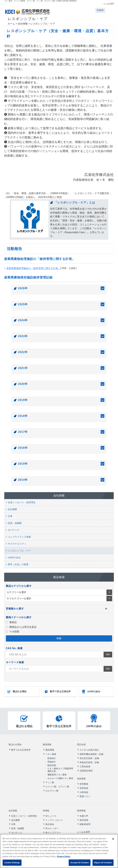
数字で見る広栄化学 (57, 692)
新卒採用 (84, 814)
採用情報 (81, 805)
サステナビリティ (17, 544)
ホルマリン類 (52, 789)
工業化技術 (85, 764)
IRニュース (51, 810)
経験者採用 (85, 818)
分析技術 (84, 788)
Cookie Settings (12, 863)
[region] (59, 851)
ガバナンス (14, 530)
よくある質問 (109, 4)
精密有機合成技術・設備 (91, 752)
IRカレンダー (52, 822)
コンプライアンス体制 (19, 537)
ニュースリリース (86, 830)
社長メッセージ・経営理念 (22, 502)
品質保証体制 (86, 768)
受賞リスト (85, 792)
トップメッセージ (54, 814)
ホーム (11, 24)
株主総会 (50, 818)
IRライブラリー (53, 826)
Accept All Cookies (80, 863)
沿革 (10, 516)
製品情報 (47, 743)
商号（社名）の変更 (18, 564)
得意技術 (84, 784)
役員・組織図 (15, 523)
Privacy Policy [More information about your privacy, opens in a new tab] (64, 856)
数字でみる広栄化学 (21, 748)
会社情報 (23, 24)
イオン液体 (51, 752)
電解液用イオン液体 (57, 772)
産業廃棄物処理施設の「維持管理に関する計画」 (33, 268)
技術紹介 (52, 756)
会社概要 (12, 509)
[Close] (113, 839)
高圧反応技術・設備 (89, 756)
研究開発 (84, 780)
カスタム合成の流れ (89, 748)
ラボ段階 (13, 632)
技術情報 (81, 775)
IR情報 (46, 805)
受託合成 (81, 743)
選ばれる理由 (17, 692)
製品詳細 (52, 763)
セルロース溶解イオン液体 (60, 776)
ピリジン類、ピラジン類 (57, 784)
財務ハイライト (53, 830)
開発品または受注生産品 (21, 627)
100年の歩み (14, 557)
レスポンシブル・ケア (19, 551)
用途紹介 (52, 760)
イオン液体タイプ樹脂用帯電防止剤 (60, 768)
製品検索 (50, 748)
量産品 (11, 622)
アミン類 (50, 780)
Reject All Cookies (103, 863)
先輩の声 (84, 810)
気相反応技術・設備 (89, 760)
